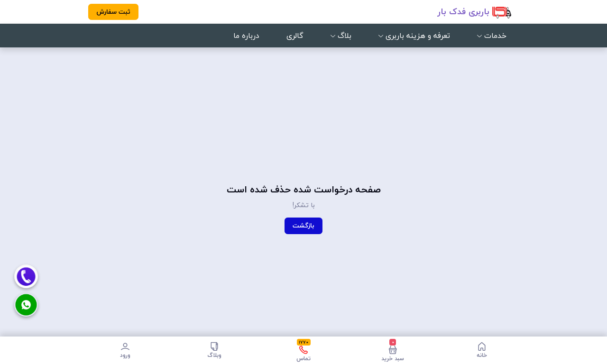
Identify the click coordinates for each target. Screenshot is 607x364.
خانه (482, 350)
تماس (303, 350)
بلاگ (341, 36)
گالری (295, 36)
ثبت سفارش (113, 12)
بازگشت (303, 225)
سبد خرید (393, 350)
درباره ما (246, 36)
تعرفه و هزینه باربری (414, 36)
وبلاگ (214, 350)
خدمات (492, 36)
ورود (125, 350)
